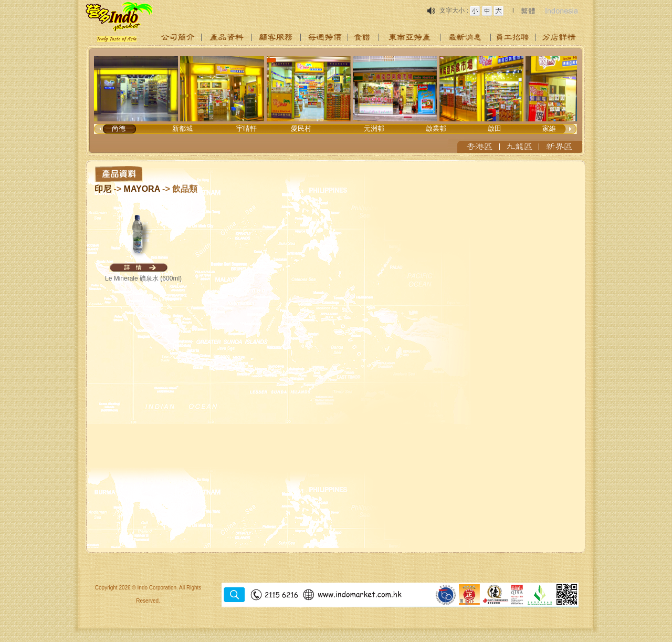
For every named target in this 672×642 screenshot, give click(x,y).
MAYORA (142, 189)
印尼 (103, 189)
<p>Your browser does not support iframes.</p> (336, 101)
